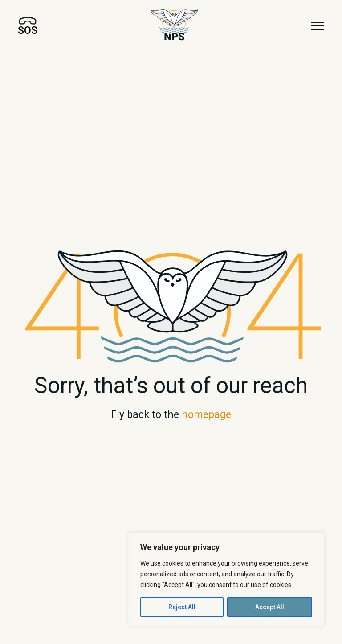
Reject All (182, 607)
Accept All (270, 607)
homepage (206, 415)
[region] (226, 579)
